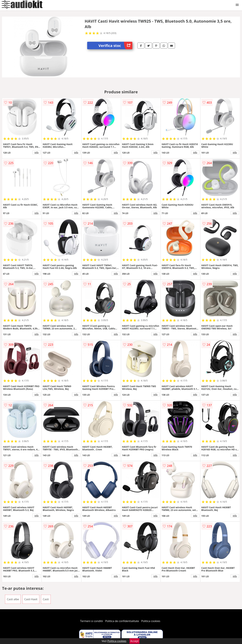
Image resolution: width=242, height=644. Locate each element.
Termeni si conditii (92, 621)
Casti (46, 599)
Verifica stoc (115, 46)
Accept (134, 641)
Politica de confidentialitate (122, 621)
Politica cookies (151, 621)
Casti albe (13, 599)
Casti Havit (31, 599)
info (36, 152)
